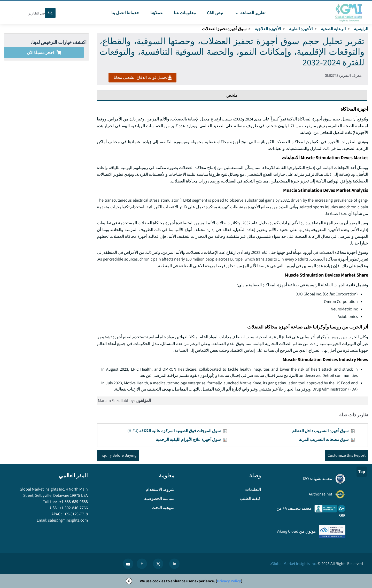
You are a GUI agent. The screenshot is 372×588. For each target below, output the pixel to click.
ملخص (232, 95)
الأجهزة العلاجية (268, 29)
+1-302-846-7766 (73, 508)
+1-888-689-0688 (73, 502)
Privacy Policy (229, 581)
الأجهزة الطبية (301, 29)
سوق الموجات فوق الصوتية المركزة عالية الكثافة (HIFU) (174, 431)
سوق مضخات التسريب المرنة (324, 440)
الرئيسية (361, 29)
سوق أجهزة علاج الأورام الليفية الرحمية (188, 440)
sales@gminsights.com (68, 520)
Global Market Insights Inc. (294, 564)
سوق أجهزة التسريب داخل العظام (320, 431)
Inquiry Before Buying (118, 455)
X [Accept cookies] (129, 581)
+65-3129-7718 (75, 514)
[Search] (50, 13)
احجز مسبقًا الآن (44, 53)
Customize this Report (347, 455)
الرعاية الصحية (333, 29)
